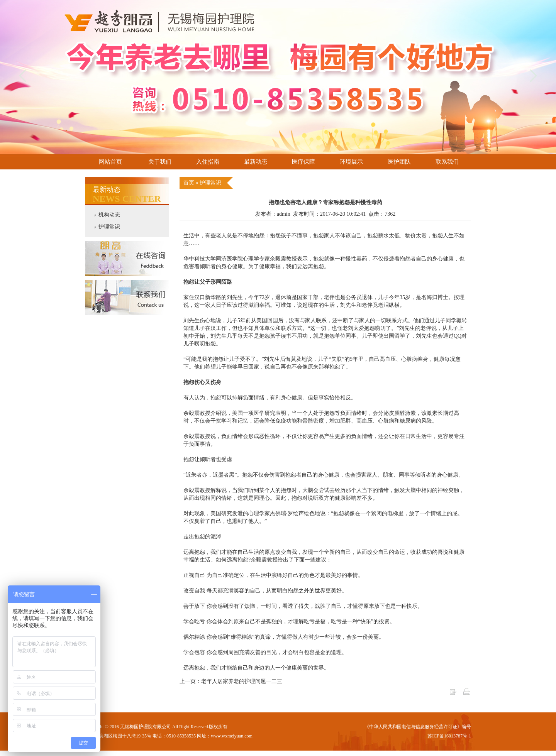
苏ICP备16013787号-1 (449, 736)
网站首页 (110, 162)
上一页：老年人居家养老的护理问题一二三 (231, 681)
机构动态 (109, 215)
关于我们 (160, 162)
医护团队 (399, 162)
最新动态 (256, 162)
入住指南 (208, 162)
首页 (190, 183)
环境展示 (351, 162)
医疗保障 (303, 162)
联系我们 (447, 162)
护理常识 (109, 227)
